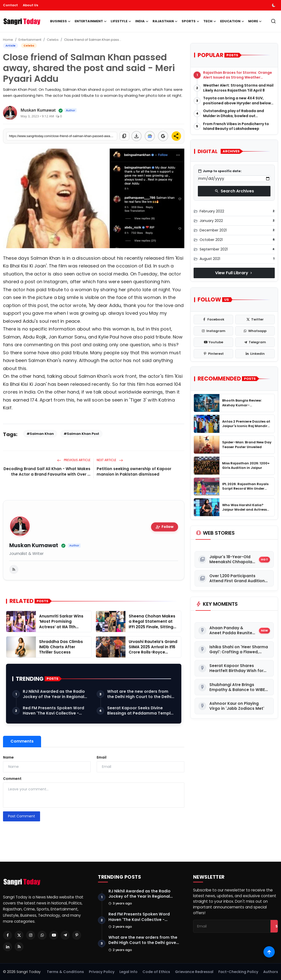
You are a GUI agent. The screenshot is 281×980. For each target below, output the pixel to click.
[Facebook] (8, 935)
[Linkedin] (8, 947)
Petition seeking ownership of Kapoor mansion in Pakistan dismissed (134, 471)
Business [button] (60, 21)
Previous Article (74, 460)
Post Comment (22, 816)
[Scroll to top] (269, 952)
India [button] (142, 21)
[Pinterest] (77, 935)
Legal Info (128, 972)
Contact (10, 5)
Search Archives (234, 191)
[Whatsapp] (42, 935)
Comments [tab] (22, 741)
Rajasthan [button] (165, 21)
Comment (12, 779)
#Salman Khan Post (81, 434)
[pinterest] (213, 354)
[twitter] (255, 319)
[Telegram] (65, 935)
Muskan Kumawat (34, 546)
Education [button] (232, 21)
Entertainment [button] (91, 21)
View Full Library (234, 273)
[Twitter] (19, 935)
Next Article (110, 460)
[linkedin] (255, 354)
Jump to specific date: (220, 171)
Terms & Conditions (65, 972)
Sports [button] (190, 21)
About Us (30, 5)
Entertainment (30, 40)
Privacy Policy (102, 972)
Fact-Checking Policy (238, 972)
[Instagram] (31, 935)
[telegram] (255, 342)
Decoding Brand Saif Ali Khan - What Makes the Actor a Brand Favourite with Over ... (47, 471)
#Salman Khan (40, 434)
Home (8, 40)
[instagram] (213, 331)
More (255, 21)
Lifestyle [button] (121, 21)
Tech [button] (210, 21)
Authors (271, 972)
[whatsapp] (255, 331)
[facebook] (213, 319)
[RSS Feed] (19, 947)
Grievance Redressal (194, 972)
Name (8, 757)
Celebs (53, 40)
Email (102, 757)
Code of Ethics (156, 972)
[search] (273, 21)
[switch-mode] (274, 5)
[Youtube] (54, 935)
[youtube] (213, 342)
